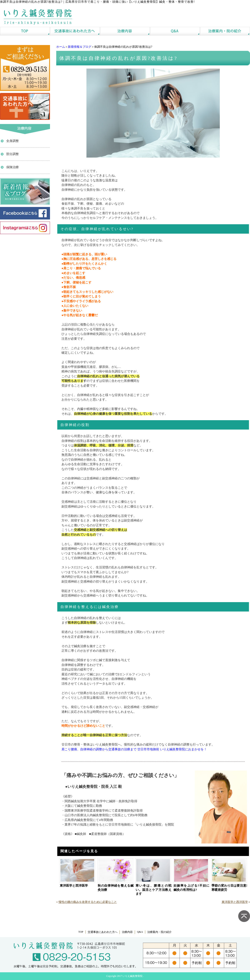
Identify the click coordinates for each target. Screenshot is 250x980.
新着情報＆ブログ (80, 47)
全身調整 (12, 141)
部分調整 (12, 154)
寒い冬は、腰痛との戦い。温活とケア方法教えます (154, 890)
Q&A (140, 932)
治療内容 (127, 932)
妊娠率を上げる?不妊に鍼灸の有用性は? (191, 888)
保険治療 (12, 167)
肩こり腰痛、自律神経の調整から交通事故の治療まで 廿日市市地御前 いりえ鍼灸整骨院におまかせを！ (134, 749)
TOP (81, 932)
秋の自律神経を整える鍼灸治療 (116, 888)
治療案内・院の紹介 (159, 932)
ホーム (61, 47)
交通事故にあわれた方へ (103, 932)
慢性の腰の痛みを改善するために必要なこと (88, 902)
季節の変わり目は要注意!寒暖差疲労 (229, 888)
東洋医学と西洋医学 (74, 886)
